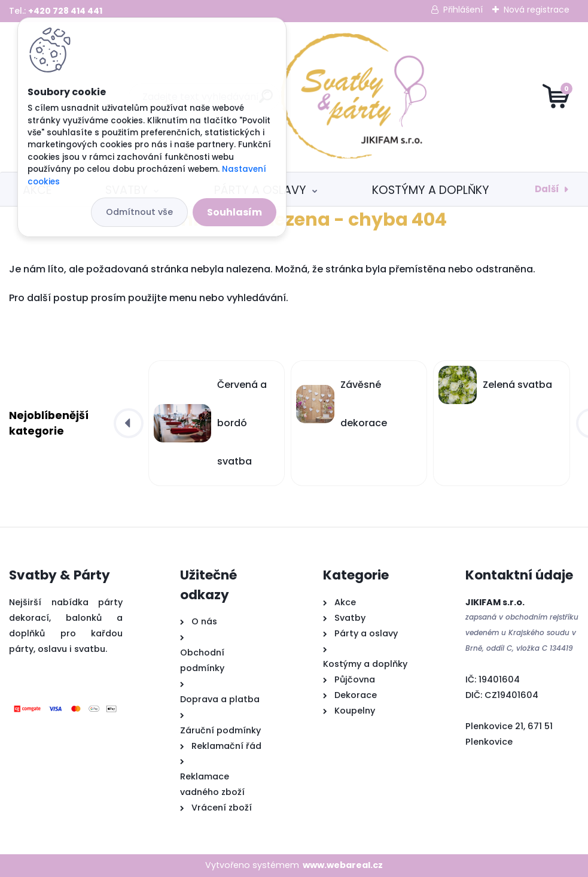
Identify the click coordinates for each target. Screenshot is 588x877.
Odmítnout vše (139, 212)
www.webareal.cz (343, 865)
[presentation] (129, 423)
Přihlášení (463, 10)
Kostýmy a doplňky (431, 190)
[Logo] (294, 97)
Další (547, 189)
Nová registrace (537, 10)
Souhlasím (234, 212)
